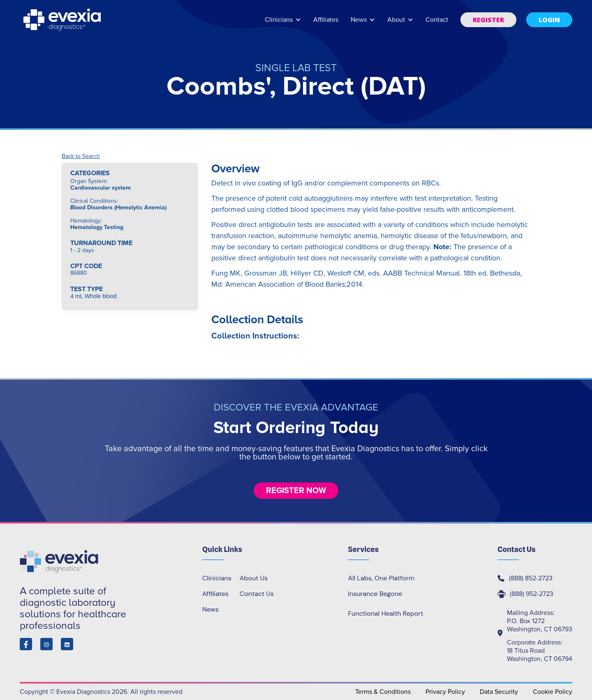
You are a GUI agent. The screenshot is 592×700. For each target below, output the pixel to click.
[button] (283, 24)
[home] (63, 20)
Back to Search (81, 156)
